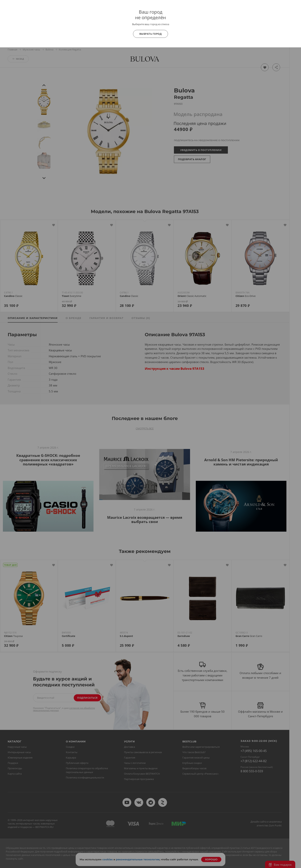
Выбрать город (151, 34)
